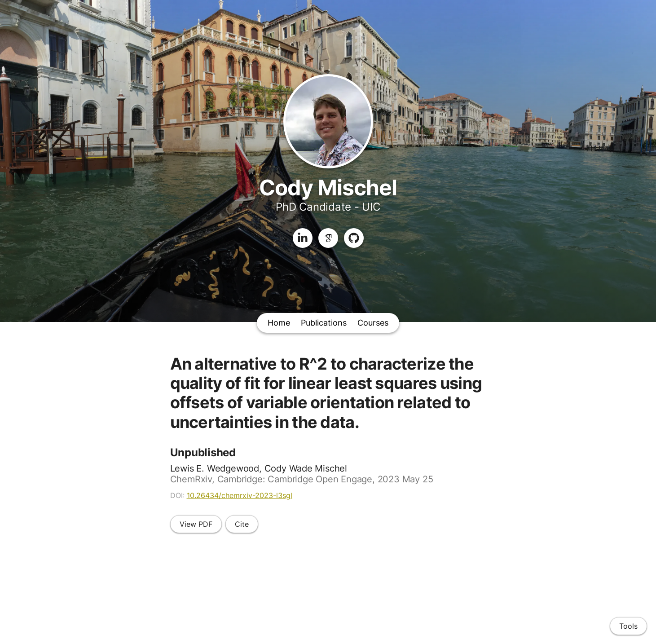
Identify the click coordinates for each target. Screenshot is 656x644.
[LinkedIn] (303, 238)
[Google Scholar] (328, 238)
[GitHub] (354, 238)
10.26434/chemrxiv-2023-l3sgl (240, 495)
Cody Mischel (328, 187)
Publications (324, 323)
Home (279, 323)
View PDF (196, 524)
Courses (373, 323)
